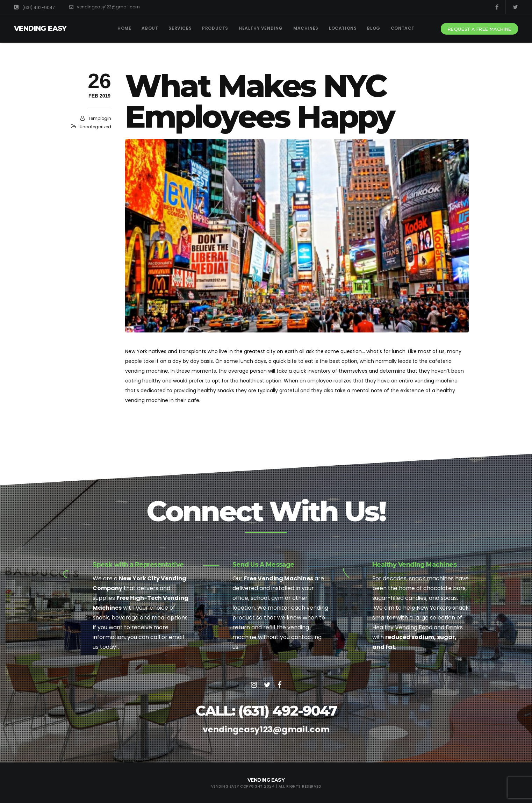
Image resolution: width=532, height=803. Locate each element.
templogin (100, 118)
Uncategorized (95, 127)
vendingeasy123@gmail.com (105, 7)
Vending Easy (40, 28)
